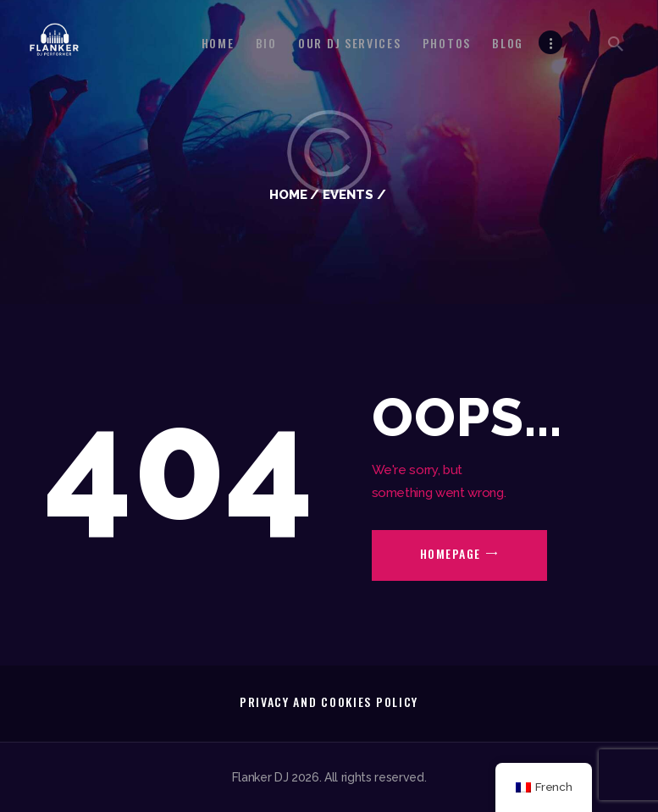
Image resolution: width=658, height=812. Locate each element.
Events (348, 194)
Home (288, 194)
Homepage (451, 553)
